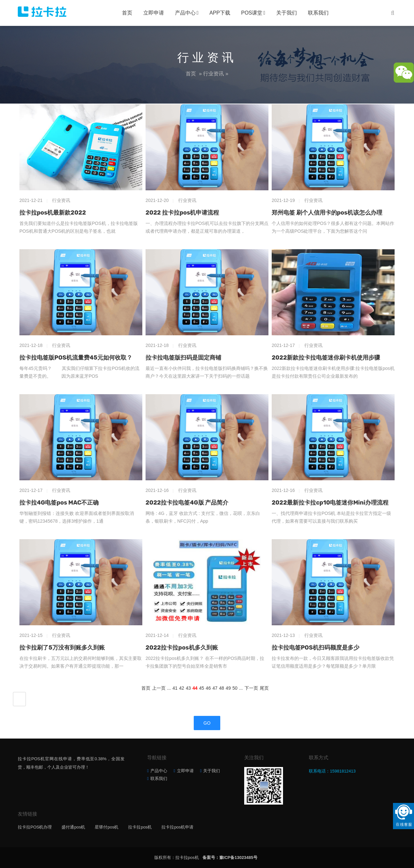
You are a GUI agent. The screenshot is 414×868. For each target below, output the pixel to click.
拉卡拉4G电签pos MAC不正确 (59, 503)
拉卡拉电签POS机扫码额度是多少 (316, 648)
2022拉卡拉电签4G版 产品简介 (187, 503)
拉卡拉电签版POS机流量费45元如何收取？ (76, 358)
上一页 (159, 688)
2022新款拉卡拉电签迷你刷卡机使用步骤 (326, 358)
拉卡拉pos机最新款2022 (53, 213)
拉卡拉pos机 (140, 827)
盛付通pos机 (73, 827)
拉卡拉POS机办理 (35, 827)
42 (182, 688)
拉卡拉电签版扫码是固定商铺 (183, 358)
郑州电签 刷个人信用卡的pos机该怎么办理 (327, 213)
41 (175, 688)
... (169, 688)
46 (208, 688)
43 (188, 688)
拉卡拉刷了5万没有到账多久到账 (62, 648)
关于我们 (287, 13)
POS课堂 (252, 13)
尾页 (264, 688)
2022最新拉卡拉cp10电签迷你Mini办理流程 (330, 503)
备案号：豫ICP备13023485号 (230, 857)
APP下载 (220, 13)
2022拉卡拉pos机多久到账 (182, 648)
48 (222, 688)
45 (202, 688)
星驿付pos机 (107, 827)
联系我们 (318, 13)
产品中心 (185, 13)
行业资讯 (213, 74)
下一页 (251, 688)
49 (228, 688)
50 (235, 688)
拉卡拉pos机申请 (177, 827)
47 (215, 688)
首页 (127, 13)
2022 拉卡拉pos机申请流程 (182, 213)
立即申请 (154, 13)
